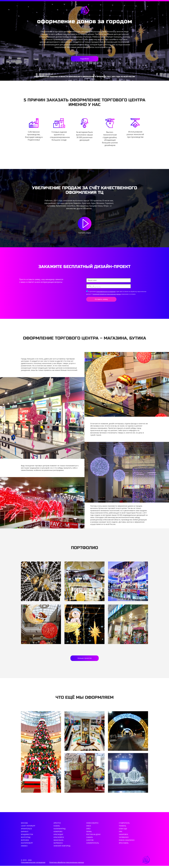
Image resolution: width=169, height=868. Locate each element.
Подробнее (84, 59)
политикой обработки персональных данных (107, 295)
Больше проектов (85, 660)
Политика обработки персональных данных (67, 865)
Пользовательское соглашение (33, 865)
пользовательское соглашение (106, 292)
